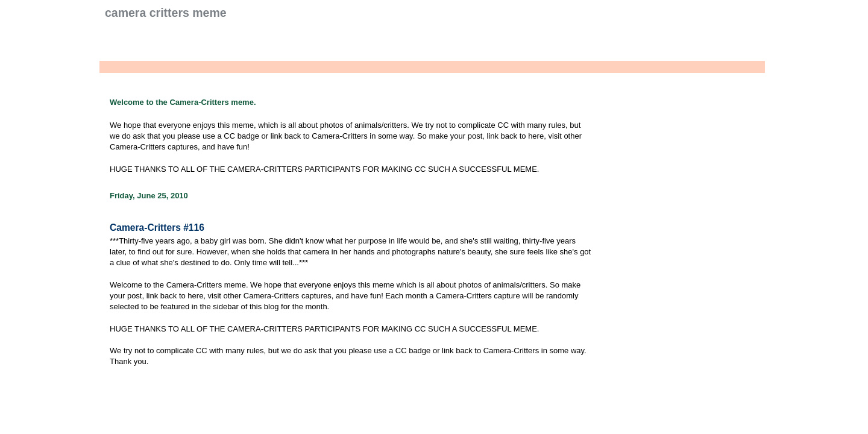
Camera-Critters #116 (157, 228)
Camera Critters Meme (166, 13)
